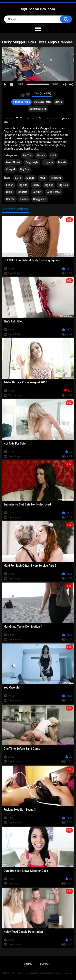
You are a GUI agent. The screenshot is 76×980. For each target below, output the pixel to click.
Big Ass (25, 169)
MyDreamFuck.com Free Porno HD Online (31, 973)
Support (46, 964)
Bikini (10, 192)
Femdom (56, 178)
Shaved (10, 199)
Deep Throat (13, 162)
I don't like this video (28, 95)
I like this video (23, 95)
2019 (18, 178)
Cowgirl (11, 169)
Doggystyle (32, 162)
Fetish (10, 185)
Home (28, 964)
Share (59, 102)
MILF (53, 156)
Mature (41, 156)
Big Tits (27, 156)
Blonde (62, 162)
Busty (36, 185)
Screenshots (42, 102)
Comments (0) (38, 109)
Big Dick (63, 185)
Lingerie (48, 162)
